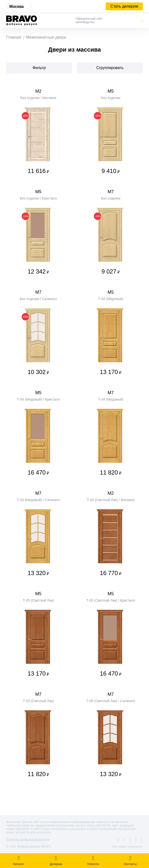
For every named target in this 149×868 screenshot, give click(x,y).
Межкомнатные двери (46, 37)
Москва (17, 7)
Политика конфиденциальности (28, 839)
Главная (14, 37)
